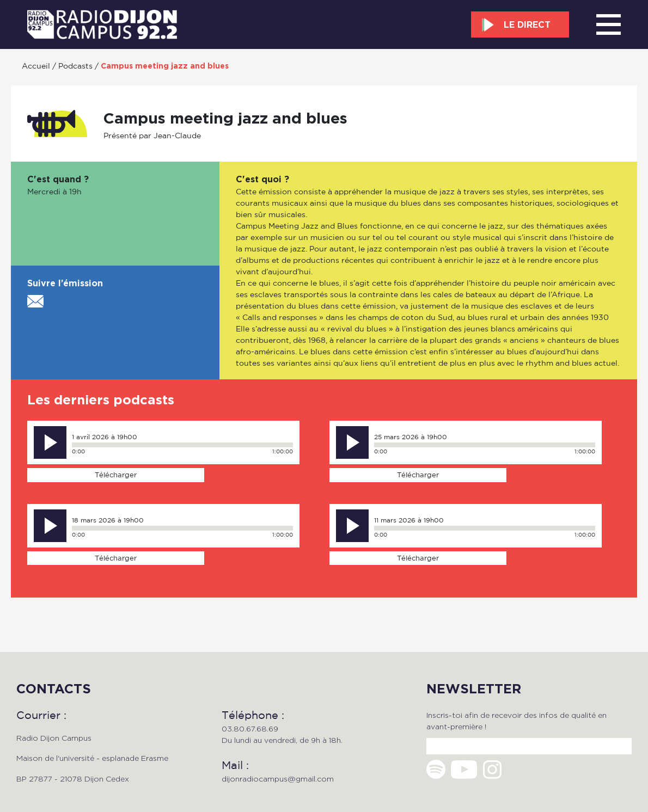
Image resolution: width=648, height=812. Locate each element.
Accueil (36, 66)
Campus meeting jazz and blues (165, 66)
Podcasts (75, 66)
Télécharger (116, 475)
